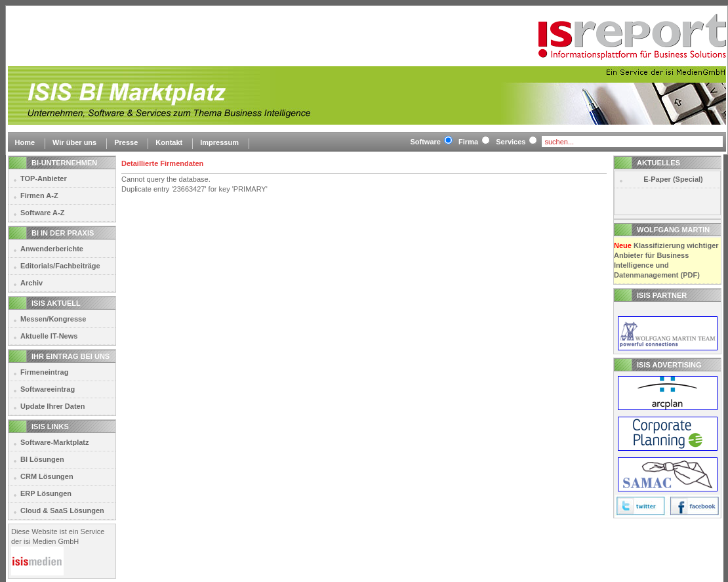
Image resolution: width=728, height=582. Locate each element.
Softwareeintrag (48, 389)
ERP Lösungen (46, 493)
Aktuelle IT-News (49, 336)
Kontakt (169, 142)
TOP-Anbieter (44, 178)
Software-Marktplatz (55, 442)
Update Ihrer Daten (52, 406)
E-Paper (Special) (673, 179)
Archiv (31, 283)
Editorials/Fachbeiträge (60, 266)
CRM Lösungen (47, 476)
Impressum (219, 142)
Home (25, 142)
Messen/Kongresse (53, 319)
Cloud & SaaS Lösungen (62, 510)
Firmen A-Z (39, 196)
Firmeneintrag (44, 372)
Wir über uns (74, 142)
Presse (126, 142)
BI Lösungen (42, 459)
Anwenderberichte (52, 249)
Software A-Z (42, 213)
